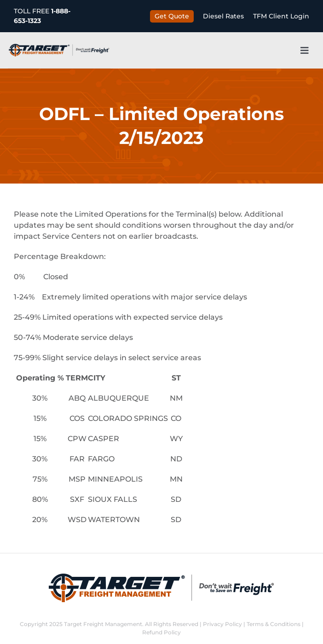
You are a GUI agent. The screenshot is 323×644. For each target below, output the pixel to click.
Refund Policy (161, 632)
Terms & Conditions (274, 624)
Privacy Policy (222, 624)
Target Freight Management (103, 624)
